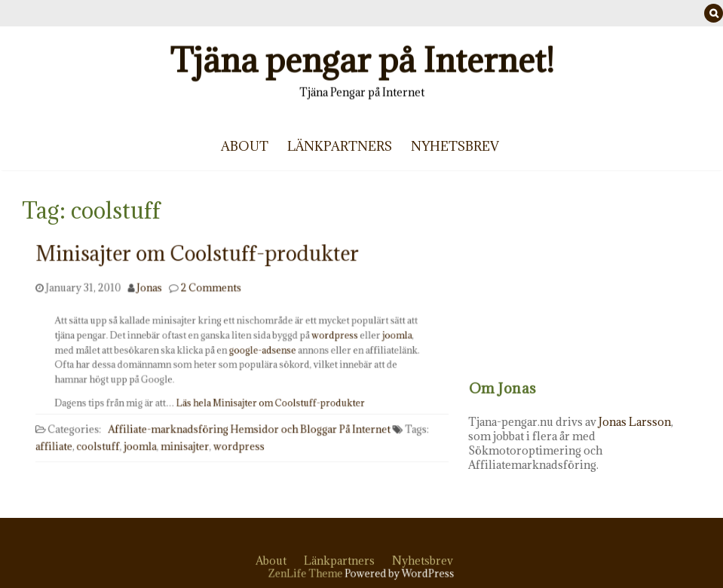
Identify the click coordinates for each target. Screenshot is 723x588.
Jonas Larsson (658, 422)
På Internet (360, 421)
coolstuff (104, 437)
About (245, 146)
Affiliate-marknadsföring (171, 421)
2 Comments (213, 285)
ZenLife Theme (309, 573)
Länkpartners (340, 146)
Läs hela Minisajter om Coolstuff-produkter (268, 401)
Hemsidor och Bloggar (282, 421)
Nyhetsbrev (455, 146)
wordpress (328, 337)
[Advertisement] (600, 286)
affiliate (61, 437)
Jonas (153, 285)
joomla (386, 337)
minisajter (187, 437)
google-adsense (261, 351)
